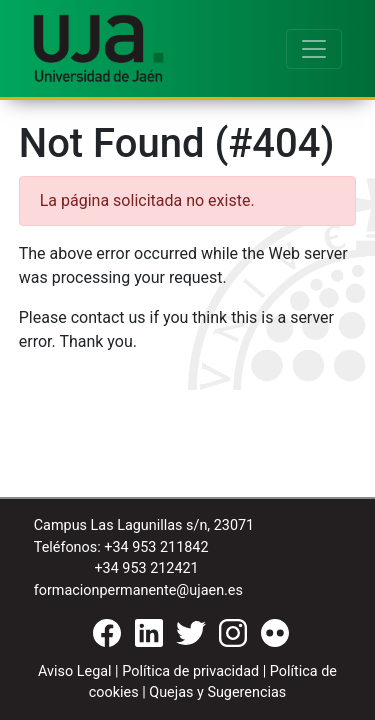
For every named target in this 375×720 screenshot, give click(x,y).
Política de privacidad (190, 671)
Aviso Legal (75, 671)
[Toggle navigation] (314, 49)
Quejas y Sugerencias (217, 692)
